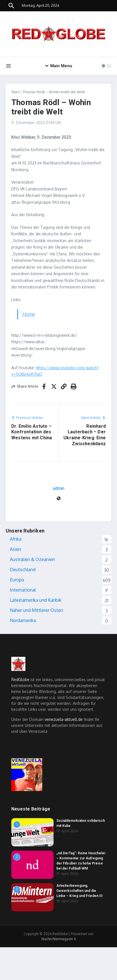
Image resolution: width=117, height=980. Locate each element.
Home (28, 314)
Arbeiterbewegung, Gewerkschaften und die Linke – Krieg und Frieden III (80, 891)
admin (58, 488)
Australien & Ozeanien (32, 559)
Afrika (16, 539)
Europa (17, 580)
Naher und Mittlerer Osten (37, 610)
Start (15, 92)
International (23, 590)
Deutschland (23, 570)
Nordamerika (23, 620)
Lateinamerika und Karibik (36, 600)
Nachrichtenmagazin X (59, 939)
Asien (16, 549)
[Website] (59, 499)
